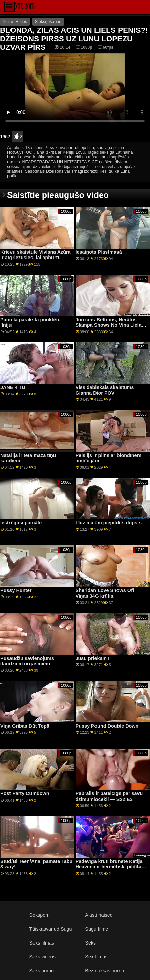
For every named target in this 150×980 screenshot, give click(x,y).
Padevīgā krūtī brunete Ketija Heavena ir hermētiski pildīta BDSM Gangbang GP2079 (109, 867)
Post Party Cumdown (25, 793)
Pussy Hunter (16, 590)
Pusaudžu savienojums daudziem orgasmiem (27, 661)
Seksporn (39, 915)
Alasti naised (99, 915)
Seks (90, 943)
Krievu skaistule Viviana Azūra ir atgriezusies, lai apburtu (36, 255)
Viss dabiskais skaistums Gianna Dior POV (105, 390)
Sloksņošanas (48, 22)
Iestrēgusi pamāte (21, 523)
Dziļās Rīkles (15, 22)
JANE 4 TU (13, 387)
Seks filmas (41, 943)
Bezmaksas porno (104, 971)
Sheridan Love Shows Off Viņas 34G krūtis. (105, 593)
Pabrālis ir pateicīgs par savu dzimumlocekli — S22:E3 (109, 796)
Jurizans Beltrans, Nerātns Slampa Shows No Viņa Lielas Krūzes (110, 325)
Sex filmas (96, 957)
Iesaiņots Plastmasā (99, 252)
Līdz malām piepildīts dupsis (109, 523)
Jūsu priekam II (93, 658)
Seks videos (42, 957)
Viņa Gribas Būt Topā (25, 726)
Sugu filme (97, 929)
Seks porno (41, 971)
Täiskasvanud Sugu (50, 929)
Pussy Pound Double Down (107, 726)
